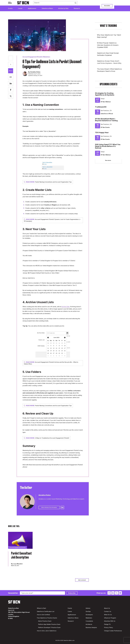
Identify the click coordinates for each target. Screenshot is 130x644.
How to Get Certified (43, 615)
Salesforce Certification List (46, 611)
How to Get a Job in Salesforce (47, 631)
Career (20, 8)
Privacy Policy (108, 627)
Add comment (82, 580)
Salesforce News (47, 8)
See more (108, 160)
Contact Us (108, 611)
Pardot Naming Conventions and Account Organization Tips (48, 182)
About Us (107, 608)
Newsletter (107, 6)
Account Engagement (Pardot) (32, 57)
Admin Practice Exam (45, 621)
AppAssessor (32, 8)
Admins (88, 608)
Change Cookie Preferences (113, 631)
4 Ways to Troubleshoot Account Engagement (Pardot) (47, 438)
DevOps (88, 611)
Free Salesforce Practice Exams (47, 618)
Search (76, 3)
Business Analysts (91, 627)
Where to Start (41, 608)
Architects (89, 624)
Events (10, 8)
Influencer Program (110, 618)
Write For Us (108, 615)
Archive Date (65, 307)
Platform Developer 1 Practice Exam (49, 627)
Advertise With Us (110, 621)
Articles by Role (63, 8)
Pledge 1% (107, 624)
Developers (89, 615)
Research (77, 8)
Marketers (47, 57)
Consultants (89, 621)
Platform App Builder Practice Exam (49, 624)
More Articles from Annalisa (49, 507)
